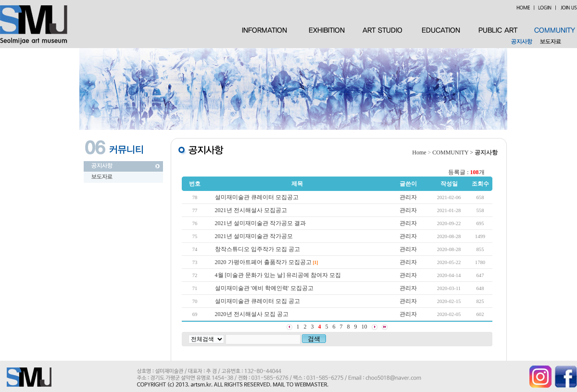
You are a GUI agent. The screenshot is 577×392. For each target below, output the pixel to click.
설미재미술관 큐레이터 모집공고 (257, 197)
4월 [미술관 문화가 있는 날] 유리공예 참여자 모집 (278, 275)
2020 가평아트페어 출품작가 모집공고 (263, 262)
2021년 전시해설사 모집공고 (251, 210)
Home (419, 152)
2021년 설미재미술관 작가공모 (254, 236)
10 (364, 327)
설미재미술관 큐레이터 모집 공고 (257, 301)
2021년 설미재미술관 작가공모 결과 (260, 223)
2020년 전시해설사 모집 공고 (252, 314)
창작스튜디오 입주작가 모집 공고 (257, 249)
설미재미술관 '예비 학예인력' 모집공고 (264, 288)
